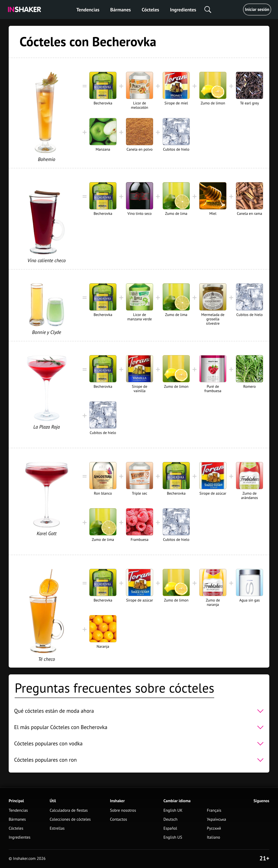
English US (173, 837)
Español (170, 828)
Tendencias (88, 10)
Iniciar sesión (257, 10)
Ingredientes (183, 10)
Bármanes (121, 10)
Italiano (214, 837)
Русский (214, 828)
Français (214, 810)
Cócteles (150, 10)
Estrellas (57, 828)
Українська (217, 819)
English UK (173, 810)
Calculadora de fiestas (69, 810)
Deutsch (170, 819)
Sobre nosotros (123, 810)
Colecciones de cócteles (70, 819)
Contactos (119, 819)
